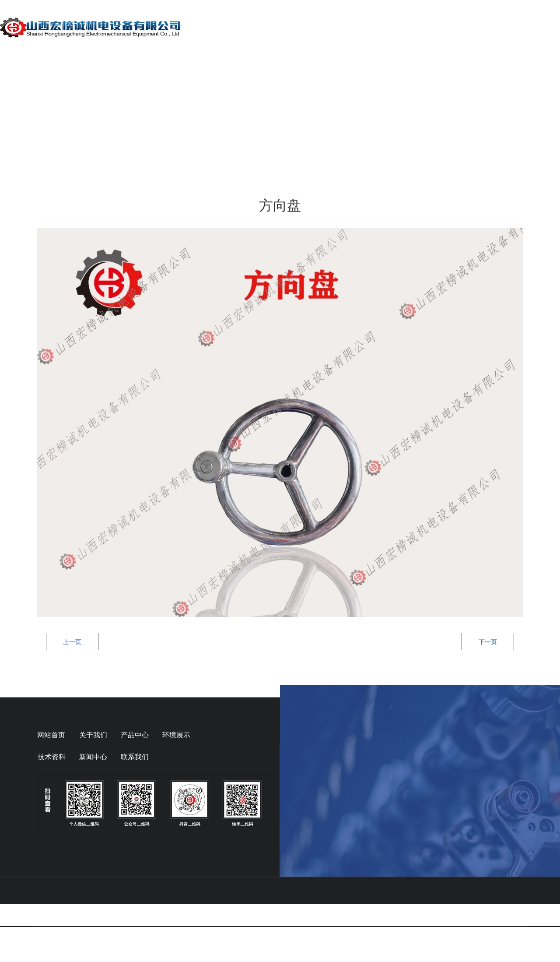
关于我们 (262, 27)
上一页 (72, 699)
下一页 (488, 699)
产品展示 (316, 27)
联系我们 (533, 27)
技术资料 (424, 27)
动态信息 (370, 27)
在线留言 (479, 27)
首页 (214, 27)
